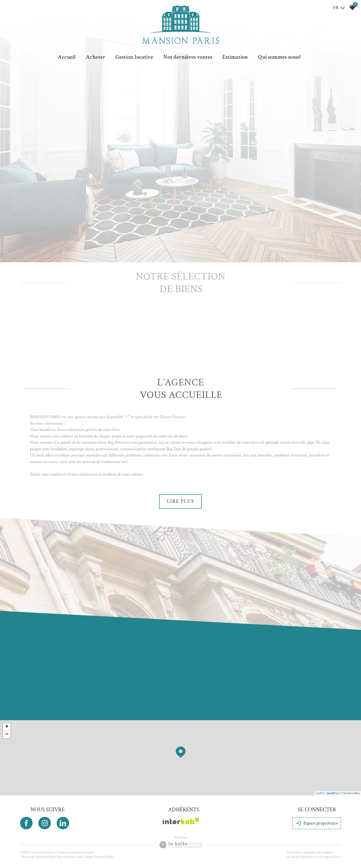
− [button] (7, 735)
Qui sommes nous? (279, 57)
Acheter (96, 57)
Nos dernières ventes (188, 57)
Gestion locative (134, 57)
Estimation (235, 57)
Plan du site (28, 857)
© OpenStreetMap (350, 793)
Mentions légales (46, 857)
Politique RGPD (103, 857)
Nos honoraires (66, 857)
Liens (80, 857)
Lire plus (181, 501)
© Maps (332, 793)
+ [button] (7, 727)
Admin (88, 857)
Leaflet (320, 793)
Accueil (67, 57)
